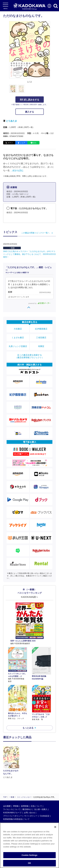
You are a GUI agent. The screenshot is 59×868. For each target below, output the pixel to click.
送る (35, 143)
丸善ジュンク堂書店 (18, 346)
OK (30, 863)
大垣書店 (18, 329)
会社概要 (7, 806)
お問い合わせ (29, 813)
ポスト (10, 143)
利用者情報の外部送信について (16, 819)
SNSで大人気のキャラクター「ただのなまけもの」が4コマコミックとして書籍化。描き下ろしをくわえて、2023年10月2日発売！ (29, 254)
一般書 (12, 248)
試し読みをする (30, 100)
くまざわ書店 (18, 338)
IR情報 (16, 806)
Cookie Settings (29, 855)
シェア (23, 143)
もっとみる (28, 728)
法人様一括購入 (41, 809)
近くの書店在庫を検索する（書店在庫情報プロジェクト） (30, 356)
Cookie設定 (45, 816)
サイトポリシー (31, 816)
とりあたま (11, 121)
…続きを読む (17, 170)
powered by (39, 303)
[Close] (55, 827)
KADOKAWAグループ (12, 813)
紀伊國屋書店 (41, 329)
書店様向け (27, 809)
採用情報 (25, 806)
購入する (30, 112)
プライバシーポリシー (13, 816)
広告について (36, 806)
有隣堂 (41, 346)
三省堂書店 (41, 338)
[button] (52, 90)
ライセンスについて (12, 809)
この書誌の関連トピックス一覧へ (35, 233)
